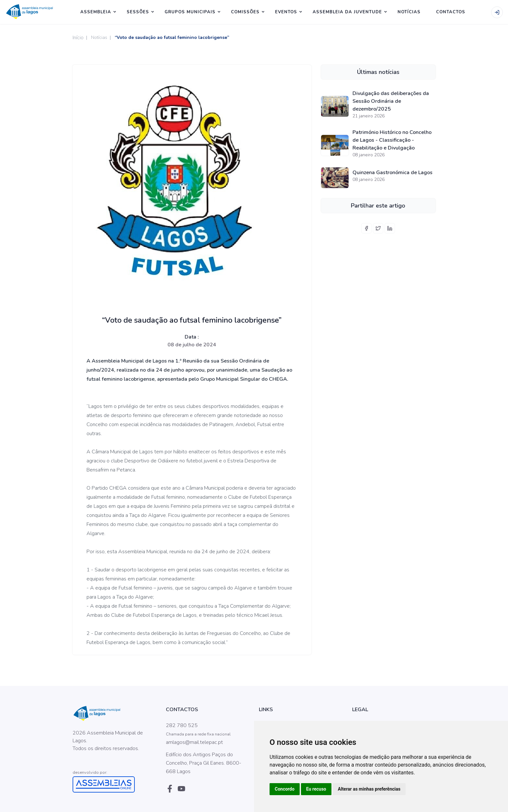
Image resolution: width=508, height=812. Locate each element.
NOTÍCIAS (409, 12)
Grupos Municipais (190, 12)
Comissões (245, 12)
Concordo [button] (285, 789)
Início (78, 38)
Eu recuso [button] (316, 789)
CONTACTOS (451, 12)
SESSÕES (138, 12)
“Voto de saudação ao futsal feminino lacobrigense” (172, 37)
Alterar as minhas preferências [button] (369, 789)
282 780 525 (182, 725)
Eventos (286, 12)
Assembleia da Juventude (347, 12)
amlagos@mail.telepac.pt (194, 742)
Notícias (99, 37)
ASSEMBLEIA (96, 12)
